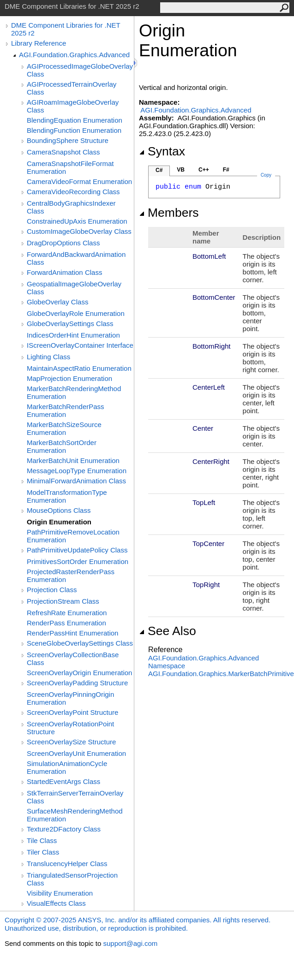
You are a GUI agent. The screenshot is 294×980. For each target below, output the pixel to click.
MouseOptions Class (59, 510)
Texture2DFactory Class (64, 829)
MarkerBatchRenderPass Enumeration (66, 410)
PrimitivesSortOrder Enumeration (78, 561)
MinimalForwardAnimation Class (76, 481)
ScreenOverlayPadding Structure (77, 683)
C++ (204, 170)
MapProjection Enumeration (69, 378)
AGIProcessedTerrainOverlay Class (72, 88)
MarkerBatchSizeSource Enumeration (64, 428)
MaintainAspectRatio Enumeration (79, 368)
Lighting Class (48, 357)
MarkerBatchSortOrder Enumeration (62, 446)
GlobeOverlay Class (57, 302)
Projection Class (52, 590)
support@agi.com (130, 943)
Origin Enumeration (59, 522)
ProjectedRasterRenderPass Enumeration (71, 576)
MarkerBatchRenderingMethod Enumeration (74, 392)
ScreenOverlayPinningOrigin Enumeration (70, 698)
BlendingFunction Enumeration (74, 130)
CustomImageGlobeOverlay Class (79, 231)
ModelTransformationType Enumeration (67, 496)
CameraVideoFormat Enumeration (79, 181)
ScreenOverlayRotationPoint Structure (70, 728)
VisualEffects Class (56, 903)
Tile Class (42, 840)
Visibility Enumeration (60, 893)
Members (169, 213)
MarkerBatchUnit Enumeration (73, 460)
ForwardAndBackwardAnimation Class (76, 258)
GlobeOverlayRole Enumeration (76, 313)
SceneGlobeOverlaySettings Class (80, 643)
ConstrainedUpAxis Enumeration (77, 221)
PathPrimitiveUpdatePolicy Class (77, 550)
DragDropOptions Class (63, 243)
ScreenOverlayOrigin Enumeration (79, 673)
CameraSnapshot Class (63, 152)
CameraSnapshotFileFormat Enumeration (70, 167)
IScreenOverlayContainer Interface (80, 345)
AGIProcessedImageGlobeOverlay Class (80, 70)
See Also (168, 631)
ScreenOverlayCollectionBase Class (73, 659)
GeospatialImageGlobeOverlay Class (74, 288)
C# (159, 170)
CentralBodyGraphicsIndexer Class (71, 207)
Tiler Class (43, 852)
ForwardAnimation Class (64, 272)
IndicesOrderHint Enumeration (73, 335)
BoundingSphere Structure (68, 140)
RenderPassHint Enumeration (72, 633)
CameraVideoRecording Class (73, 192)
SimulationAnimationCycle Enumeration (67, 767)
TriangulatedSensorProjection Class (72, 879)
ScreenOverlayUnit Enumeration (76, 753)
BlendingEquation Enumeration (75, 120)
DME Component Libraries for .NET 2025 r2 (66, 29)
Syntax (162, 151)
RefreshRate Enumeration (67, 613)
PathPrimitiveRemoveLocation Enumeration (73, 536)
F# (226, 170)
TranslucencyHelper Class (67, 864)
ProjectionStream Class (63, 601)
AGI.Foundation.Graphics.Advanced (74, 55)
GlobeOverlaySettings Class (70, 324)
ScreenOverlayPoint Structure (72, 712)
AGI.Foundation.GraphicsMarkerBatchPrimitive (221, 674)
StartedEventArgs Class (63, 781)
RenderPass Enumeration (66, 623)
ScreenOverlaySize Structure (71, 742)
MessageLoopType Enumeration (77, 471)
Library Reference (39, 43)
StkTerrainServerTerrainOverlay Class (75, 797)
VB (181, 170)
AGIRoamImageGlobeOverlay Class (73, 106)
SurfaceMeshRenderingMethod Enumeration (75, 815)
